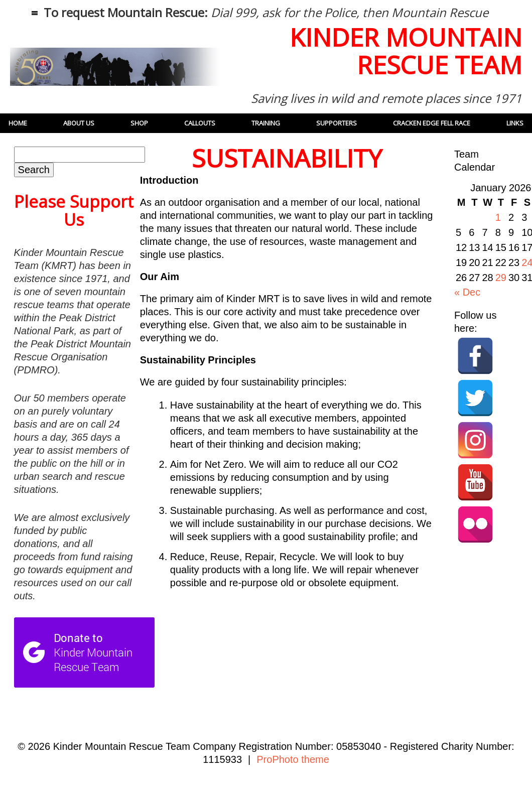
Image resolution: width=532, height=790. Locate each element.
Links (515, 123)
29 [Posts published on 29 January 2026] (501, 278)
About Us (79, 123)
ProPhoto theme (293, 759)
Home (18, 123)
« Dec (467, 292)
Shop (139, 123)
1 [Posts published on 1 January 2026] (498, 217)
